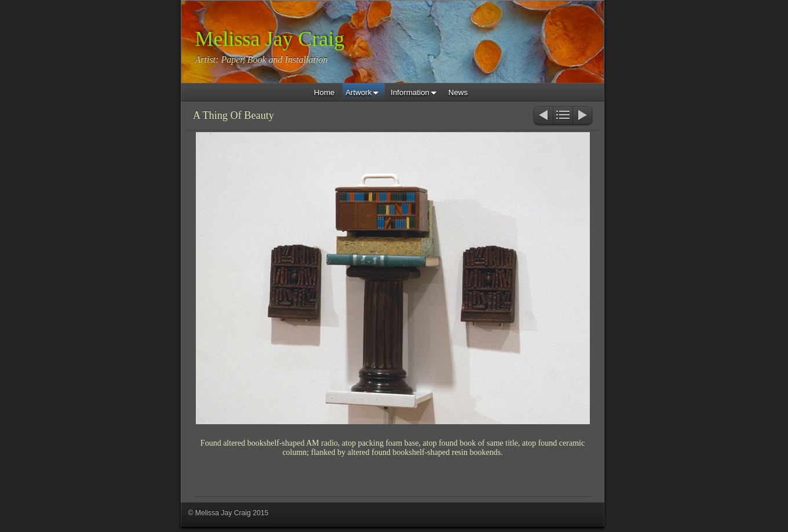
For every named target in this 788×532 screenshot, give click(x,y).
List (563, 116)
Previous (543, 116)
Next (583, 116)
